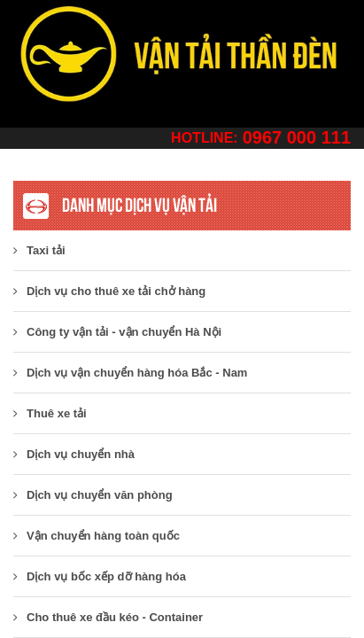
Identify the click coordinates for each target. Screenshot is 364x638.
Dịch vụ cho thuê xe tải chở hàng (109, 291)
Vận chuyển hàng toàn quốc (97, 536)
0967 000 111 (297, 137)
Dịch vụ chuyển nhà (74, 454)
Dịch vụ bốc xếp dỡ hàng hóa (100, 576)
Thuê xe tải (50, 413)
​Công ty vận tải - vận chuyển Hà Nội (117, 332)
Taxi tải (39, 250)
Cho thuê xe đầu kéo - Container (108, 617)
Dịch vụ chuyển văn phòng (93, 495)
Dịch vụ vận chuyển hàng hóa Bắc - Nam (130, 373)
